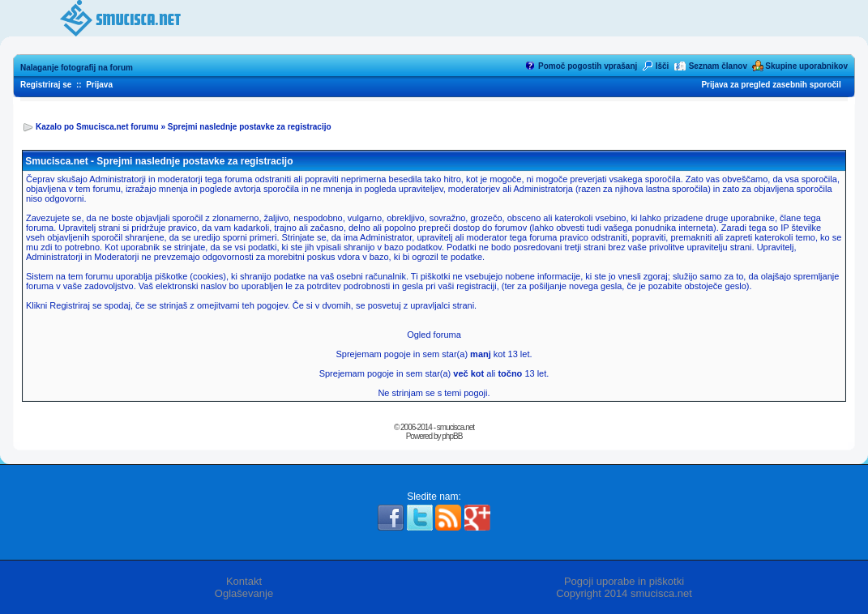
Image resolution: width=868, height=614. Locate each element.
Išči (663, 66)
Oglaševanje (244, 593)
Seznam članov (718, 66)
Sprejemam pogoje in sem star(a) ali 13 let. (434, 373)
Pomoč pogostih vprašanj (588, 66)
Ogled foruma (434, 335)
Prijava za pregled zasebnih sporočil (771, 85)
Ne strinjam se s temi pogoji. (434, 393)
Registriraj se (46, 85)
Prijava (99, 85)
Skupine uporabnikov (806, 66)
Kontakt (244, 581)
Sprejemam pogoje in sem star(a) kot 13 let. (434, 354)
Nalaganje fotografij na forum (77, 68)
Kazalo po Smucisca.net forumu (97, 127)
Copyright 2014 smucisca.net (624, 593)
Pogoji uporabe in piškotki (624, 581)
